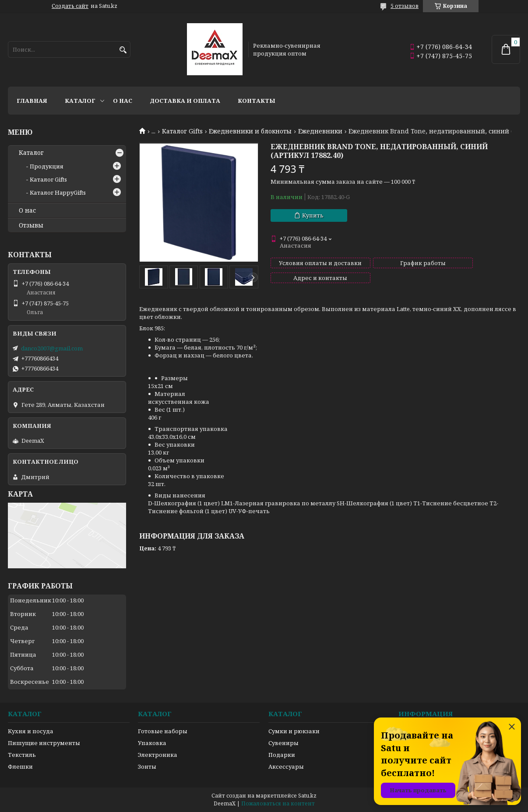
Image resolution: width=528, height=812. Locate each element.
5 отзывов (405, 6)
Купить (313, 215)
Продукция (47, 166)
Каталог (80, 101)
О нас (123, 101)
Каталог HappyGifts (58, 192)
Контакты (257, 101)
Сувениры (283, 743)
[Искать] (123, 50)
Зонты (147, 766)
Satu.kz (307, 796)
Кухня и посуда (31, 731)
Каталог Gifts (182, 131)
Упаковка (152, 743)
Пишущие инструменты (44, 743)
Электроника (158, 755)
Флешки (20, 766)
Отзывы (31, 225)
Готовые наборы (163, 731)
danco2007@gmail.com (52, 348)
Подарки (282, 755)
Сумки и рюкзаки (294, 731)
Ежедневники (320, 131)
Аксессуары (286, 766)
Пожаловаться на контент (278, 803)
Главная (32, 101)
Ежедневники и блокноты (250, 131)
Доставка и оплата (185, 101)
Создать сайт (70, 6)
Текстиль (22, 755)
